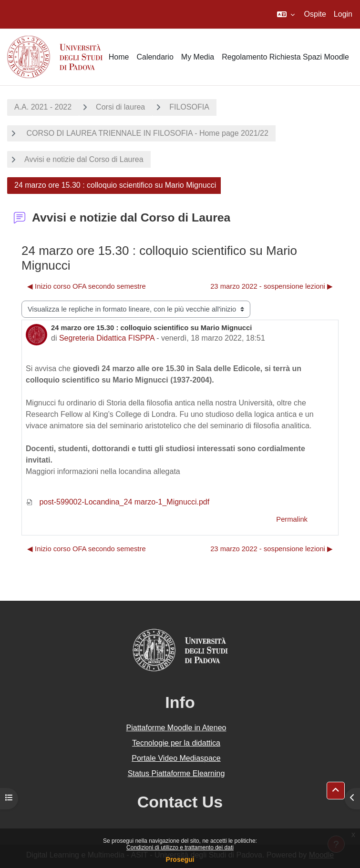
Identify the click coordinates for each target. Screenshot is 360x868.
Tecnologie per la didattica (176, 743)
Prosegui (180, 859)
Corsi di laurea (120, 107)
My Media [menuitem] (198, 57)
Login (343, 14)
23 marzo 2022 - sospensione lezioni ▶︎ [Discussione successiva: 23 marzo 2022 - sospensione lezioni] (272, 286)
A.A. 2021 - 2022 (43, 107)
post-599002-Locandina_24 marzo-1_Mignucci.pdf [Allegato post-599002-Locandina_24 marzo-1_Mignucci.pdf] (118, 502)
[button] (286, 14)
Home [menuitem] (119, 57)
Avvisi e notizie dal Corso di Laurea (84, 159)
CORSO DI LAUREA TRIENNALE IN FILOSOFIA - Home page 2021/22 (146, 133)
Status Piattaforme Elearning (176, 773)
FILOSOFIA (189, 107)
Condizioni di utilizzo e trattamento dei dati (180, 848)
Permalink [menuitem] (292, 519)
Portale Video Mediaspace (176, 758)
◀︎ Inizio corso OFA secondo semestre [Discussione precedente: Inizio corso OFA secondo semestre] (87, 286)
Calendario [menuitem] (155, 57)
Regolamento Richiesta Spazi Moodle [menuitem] (285, 57)
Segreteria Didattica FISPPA (107, 338)
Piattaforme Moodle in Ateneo (176, 728)
